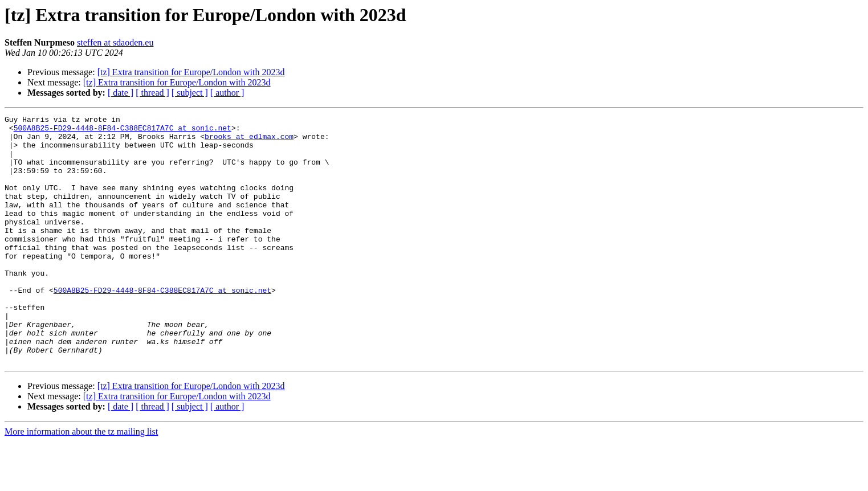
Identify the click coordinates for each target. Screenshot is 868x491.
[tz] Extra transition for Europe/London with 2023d (191, 72)
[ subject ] (190, 93)
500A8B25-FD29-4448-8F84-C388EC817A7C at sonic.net (123, 131)
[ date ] (121, 93)
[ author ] (227, 93)
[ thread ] (152, 93)
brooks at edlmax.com (249, 141)
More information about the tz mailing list (81, 481)
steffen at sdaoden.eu (115, 42)
